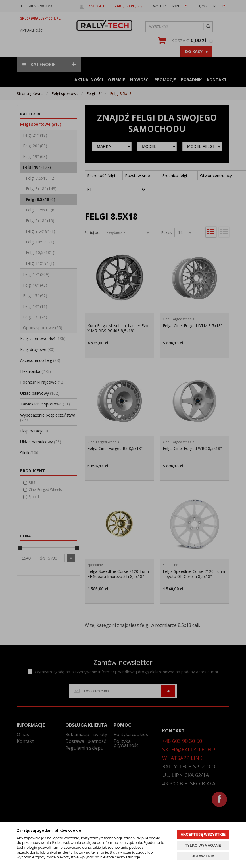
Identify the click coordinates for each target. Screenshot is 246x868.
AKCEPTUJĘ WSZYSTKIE (203, 834)
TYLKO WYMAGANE (203, 845)
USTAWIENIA (203, 856)
